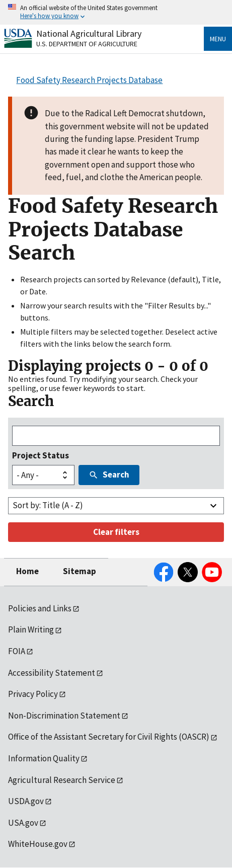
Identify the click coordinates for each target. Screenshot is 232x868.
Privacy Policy (33, 694)
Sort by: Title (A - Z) (48, 505)
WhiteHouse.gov (38, 844)
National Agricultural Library (89, 33)
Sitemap (80, 571)
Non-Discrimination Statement (64, 716)
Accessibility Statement (52, 673)
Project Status (41, 455)
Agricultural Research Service (62, 780)
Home (27, 571)
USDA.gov (26, 801)
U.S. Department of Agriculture (87, 44)
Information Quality (44, 758)
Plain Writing (31, 629)
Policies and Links (40, 608)
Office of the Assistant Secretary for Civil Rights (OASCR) (109, 737)
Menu (218, 39)
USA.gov (23, 823)
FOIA (17, 651)
